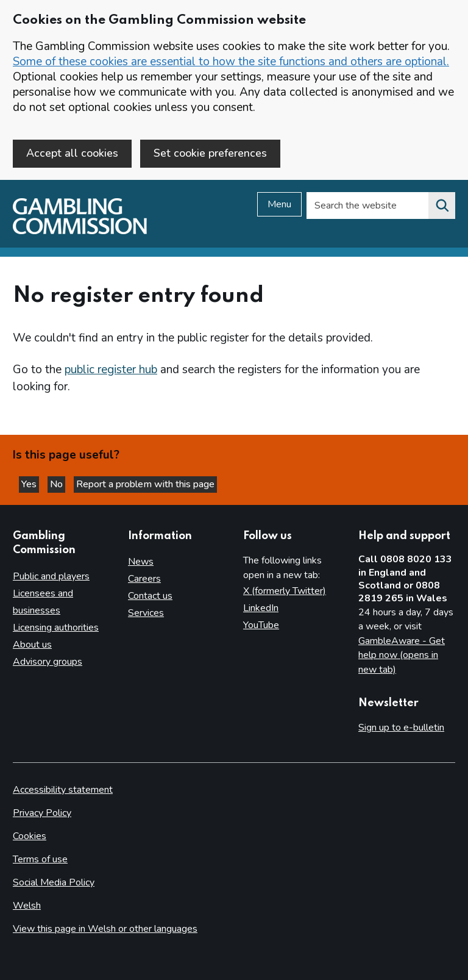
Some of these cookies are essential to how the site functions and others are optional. (231, 62)
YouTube (261, 625)
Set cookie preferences (210, 153)
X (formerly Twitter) (285, 591)
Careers (144, 579)
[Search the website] (442, 206)
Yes (30, 484)
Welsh (27, 906)
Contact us (150, 596)
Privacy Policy (42, 813)
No (58, 484)
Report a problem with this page (145, 484)
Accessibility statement (63, 790)
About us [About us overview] (32, 645)
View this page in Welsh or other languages (105, 929)
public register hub (111, 370)
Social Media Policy (54, 882)
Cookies (30, 836)
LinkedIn (261, 608)
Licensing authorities (56, 628)
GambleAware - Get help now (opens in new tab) (402, 655)
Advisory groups (48, 662)
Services (146, 613)
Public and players (51, 576)
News (141, 562)
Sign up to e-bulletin (401, 728)
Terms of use (40, 859)
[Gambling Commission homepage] (80, 231)
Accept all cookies (72, 153)
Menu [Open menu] (279, 204)
